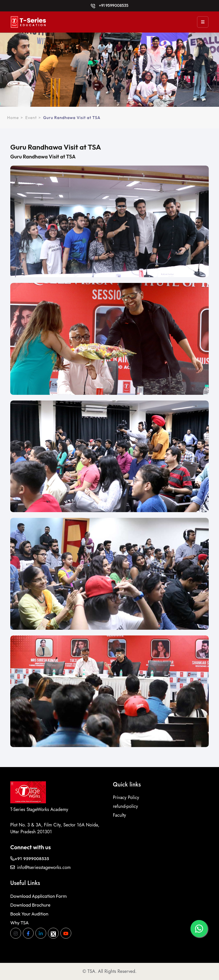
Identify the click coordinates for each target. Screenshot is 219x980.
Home (13, 118)
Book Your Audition (29, 914)
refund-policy (125, 806)
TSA (91, 971)
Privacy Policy (126, 797)
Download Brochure (30, 905)
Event (31, 118)
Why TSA (20, 923)
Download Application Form (38, 896)
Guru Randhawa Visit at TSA (72, 118)
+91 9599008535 (109, 5)
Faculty (119, 815)
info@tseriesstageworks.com (40, 867)
